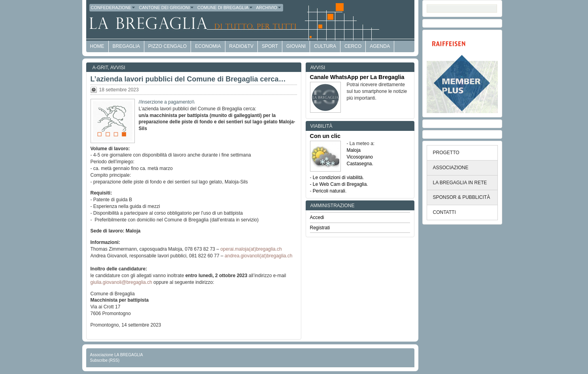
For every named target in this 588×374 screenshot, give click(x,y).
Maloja (354, 150)
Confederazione (113, 8)
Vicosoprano (360, 157)
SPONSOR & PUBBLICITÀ (462, 197)
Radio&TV (241, 46)
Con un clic (325, 136)
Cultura (325, 46)
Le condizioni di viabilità (338, 178)
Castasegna (359, 164)
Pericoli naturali (329, 191)
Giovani (296, 46)
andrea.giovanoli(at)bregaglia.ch (258, 256)
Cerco (353, 46)
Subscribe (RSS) (105, 360)
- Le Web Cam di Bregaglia (338, 184)
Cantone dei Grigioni (166, 8)
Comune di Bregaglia (225, 8)
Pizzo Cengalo (167, 46)
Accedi (317, 217)
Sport (270, 46)
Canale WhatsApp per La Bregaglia (357, 77)
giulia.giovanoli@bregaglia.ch (121, 282)
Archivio (269, 8)
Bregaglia (126, 46)
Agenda (380, 46)
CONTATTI (444, 212)
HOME (97, 46)
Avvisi (118, 68)
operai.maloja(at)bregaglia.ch (251, 249)
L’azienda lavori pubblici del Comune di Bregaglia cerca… (188, 79)
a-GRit (100, 68)
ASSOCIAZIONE (451, 168)
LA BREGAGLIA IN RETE (460, 183)
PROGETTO (446, 153)
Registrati (320, 228)
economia (208, 46)
